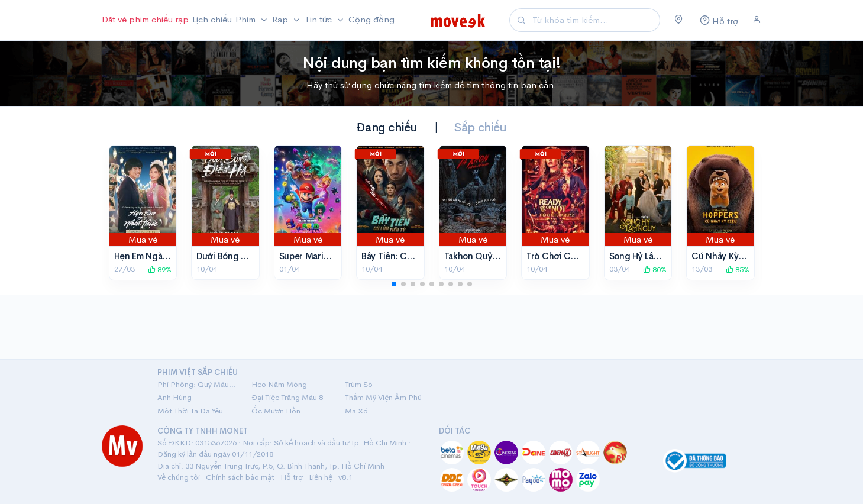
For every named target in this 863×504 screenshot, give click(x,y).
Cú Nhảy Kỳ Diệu (725, 256)
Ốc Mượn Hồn (276, 411)
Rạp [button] (281, 19)
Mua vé (143, 239)
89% (160, 269)
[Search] (594, 20)
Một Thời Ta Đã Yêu (190, 411)
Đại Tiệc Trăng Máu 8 (287, 397)
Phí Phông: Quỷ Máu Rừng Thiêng (197, 384)
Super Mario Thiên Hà (323, 256)
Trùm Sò (359, 384)
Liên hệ (321, 477)
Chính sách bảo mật (240, 477)
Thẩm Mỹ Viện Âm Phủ (383, 397)
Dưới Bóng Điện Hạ (234, 256)
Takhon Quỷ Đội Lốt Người (498, 256)
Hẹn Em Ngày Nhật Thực (163, 256)
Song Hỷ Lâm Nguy (647, 256)
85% (738, 269)
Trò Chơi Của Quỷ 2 (567, 256)
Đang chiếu (387, 127)
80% (655, 269)
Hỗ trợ (292, 477)
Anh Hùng (174, 397)
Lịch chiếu (212, 19)
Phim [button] (247, 19)
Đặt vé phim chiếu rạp (145, 19)
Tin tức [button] (319, 19)
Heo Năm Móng (279, 384)
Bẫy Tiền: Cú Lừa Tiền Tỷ (410, 256)
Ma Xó (356, 411)
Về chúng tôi (179, 477)
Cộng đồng (371, 19)
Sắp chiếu (480, 127)
